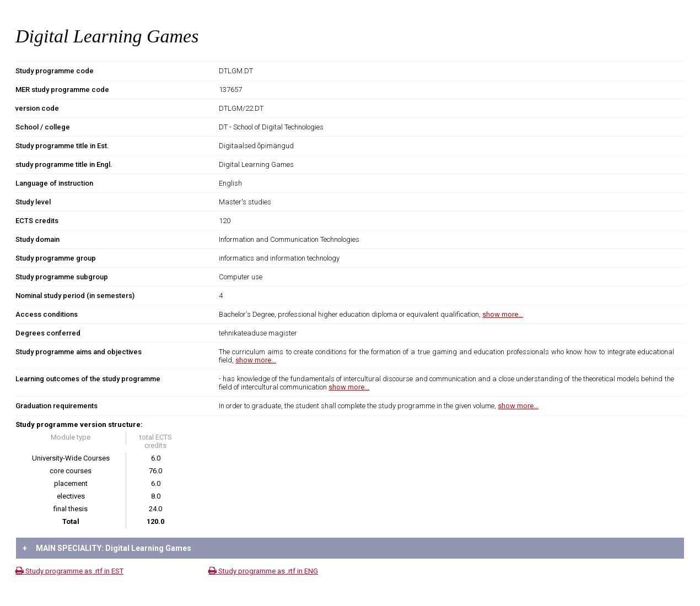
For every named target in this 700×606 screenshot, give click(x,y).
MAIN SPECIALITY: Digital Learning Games (107, 548)
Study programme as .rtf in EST (69, 571)
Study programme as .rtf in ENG (263, 571)
